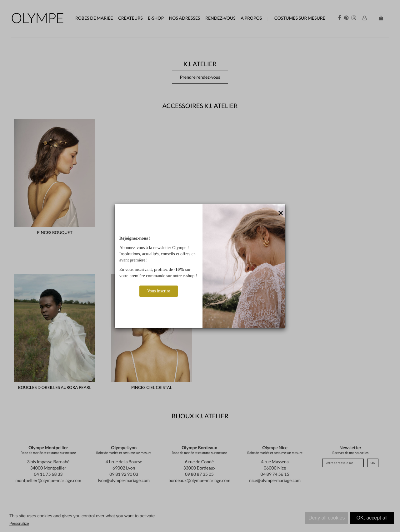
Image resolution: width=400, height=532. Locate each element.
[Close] (281, 213)
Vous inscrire (159, 291)
